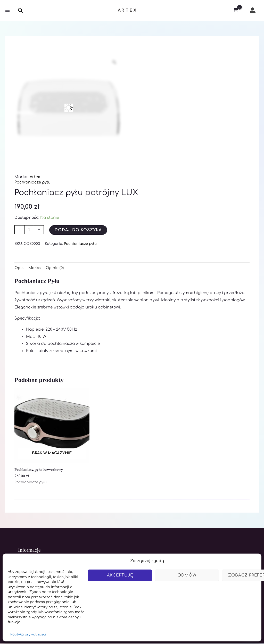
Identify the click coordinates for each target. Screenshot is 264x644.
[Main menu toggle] (7, 10)
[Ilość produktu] (29, 230)
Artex (35, 177)
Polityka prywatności (28, 634)
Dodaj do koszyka (79, 230)
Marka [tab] (36, 268)
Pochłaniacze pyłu (33, 182)
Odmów (187, 575)
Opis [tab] (19, 268)
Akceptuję (120, 575)
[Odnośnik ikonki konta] (253, 10)
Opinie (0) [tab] (57, 268)
